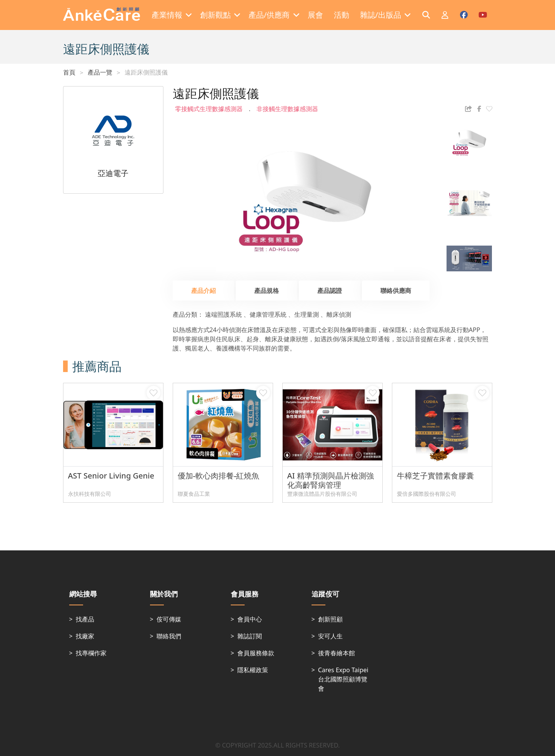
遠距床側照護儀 (146, 72)
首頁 (69, 72)
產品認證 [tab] (330, 291)
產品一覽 (100, 72)
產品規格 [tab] (267, 291)
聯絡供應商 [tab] (396, 291)
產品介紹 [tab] (203, 291)
